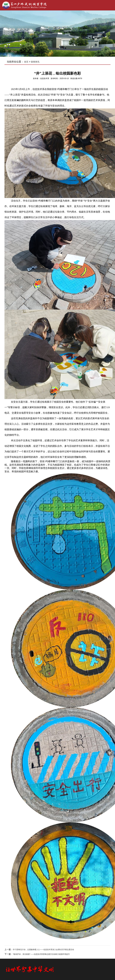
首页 (26, 62)
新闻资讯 (35, 62)
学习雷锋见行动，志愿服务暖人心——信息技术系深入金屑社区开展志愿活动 (43, 950)
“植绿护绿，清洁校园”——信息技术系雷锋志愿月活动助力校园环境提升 (41, 954)
